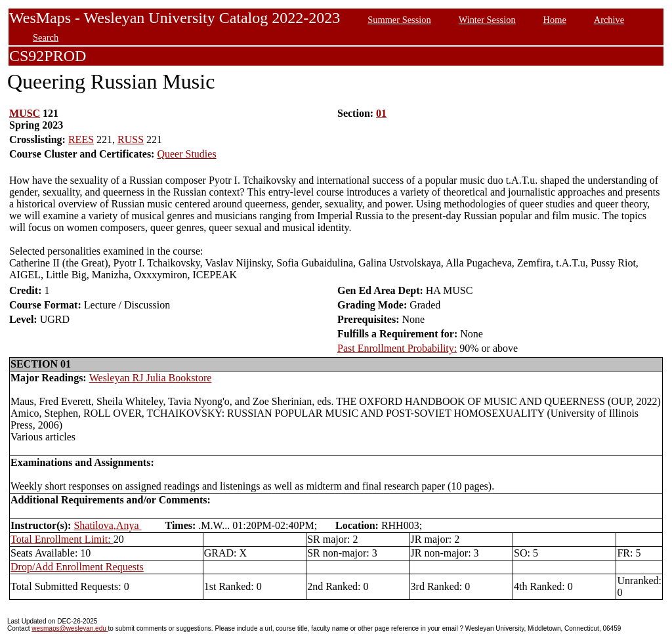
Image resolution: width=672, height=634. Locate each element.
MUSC (25, 113)
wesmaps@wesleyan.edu (70, 628)
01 (381, 113)
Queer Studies (186, 154)
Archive (609, 20)
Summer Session (399, 20)
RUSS (131, 139)
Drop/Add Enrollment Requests (77, 567)
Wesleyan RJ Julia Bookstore (151, 378)
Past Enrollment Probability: (397, 348)
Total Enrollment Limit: (62, 539)
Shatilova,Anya (107, 525)
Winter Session (487, 20)
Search (46, 37)
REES (81, 139)
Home (555, 20)
